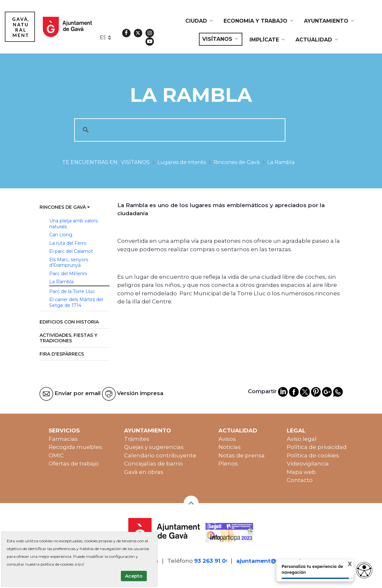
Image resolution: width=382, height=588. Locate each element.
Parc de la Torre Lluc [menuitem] (72, 291)
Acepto (134, 576)
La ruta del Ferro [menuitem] (68, 243)
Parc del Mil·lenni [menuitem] (68, 274)
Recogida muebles (75, 447)
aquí (79, 564)
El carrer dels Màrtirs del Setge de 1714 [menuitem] (76, 302)
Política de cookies (313, 455)
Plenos (228, 464)
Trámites (137, 439)
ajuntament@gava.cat (269, 561)
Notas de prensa (242, 455)
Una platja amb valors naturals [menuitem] (73, 224)
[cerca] (179, 130)
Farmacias (63, 439)
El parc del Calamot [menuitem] (71, 251)
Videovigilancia (308, 464)
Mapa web (301, 472)
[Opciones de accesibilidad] (364, 570)
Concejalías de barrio (153, 464)
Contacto (300, 480)
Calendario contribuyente (160, 455)
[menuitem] (200, 21)
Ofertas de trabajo (74, 464)
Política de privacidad (317, 447)
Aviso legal (302, 439)
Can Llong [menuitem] (61, 235)
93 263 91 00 (212, 561)
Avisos (227, 439)
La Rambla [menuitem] (61, 282)
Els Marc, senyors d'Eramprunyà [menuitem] (69, 263)
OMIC (56, 455)
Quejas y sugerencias (154, 447)
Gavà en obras (144, 472)
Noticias (230, 447)
